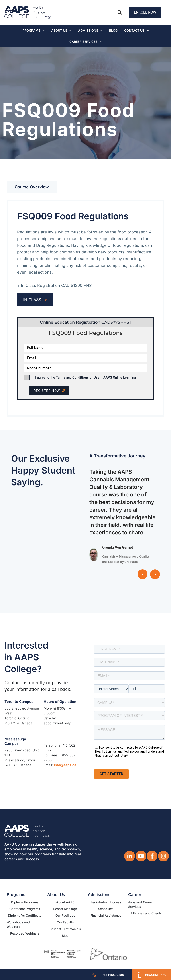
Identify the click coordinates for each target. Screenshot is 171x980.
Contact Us (136, 30)
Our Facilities (65, 915)
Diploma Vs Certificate (25, 915)
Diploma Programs (25, 902)
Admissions (90, 30)
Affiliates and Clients (146, 913)
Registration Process (106, 902)
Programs (34, 30)
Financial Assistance (106, 915)
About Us (61, 30)
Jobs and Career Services (140, 904)
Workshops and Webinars (18, 924)
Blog (113, 30)
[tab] (32, 187)
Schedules (106, 909)
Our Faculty (65, 922)
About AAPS (65, 902)
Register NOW (51, 391)
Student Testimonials (65, 929)
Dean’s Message (65, 909)
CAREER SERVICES (85, 42)
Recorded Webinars (25, 933)
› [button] (155, 574)
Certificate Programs (25, 909)
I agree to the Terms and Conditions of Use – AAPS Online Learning (86, 377)
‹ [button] (143, 574)
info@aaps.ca (65, 765)
